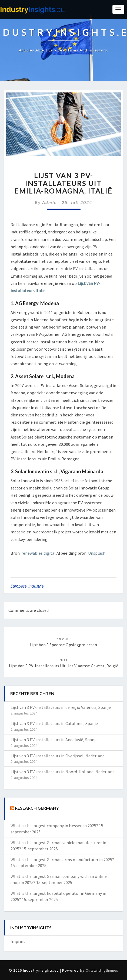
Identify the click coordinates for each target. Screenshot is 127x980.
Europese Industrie (27, 586)
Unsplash (97, 553)
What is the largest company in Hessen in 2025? (54, 826)
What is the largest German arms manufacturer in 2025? (62, 860)
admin (50, 202)
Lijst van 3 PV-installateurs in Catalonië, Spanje (54, 723)
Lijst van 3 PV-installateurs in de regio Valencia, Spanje (61, 707)
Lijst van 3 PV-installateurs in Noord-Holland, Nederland (63, 772)
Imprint (18, 941)
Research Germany (37, 808)
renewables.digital (39, 553)
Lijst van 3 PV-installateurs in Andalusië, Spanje (54, 740)
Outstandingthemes (102, 970)
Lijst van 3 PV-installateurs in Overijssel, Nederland (58, 756)
